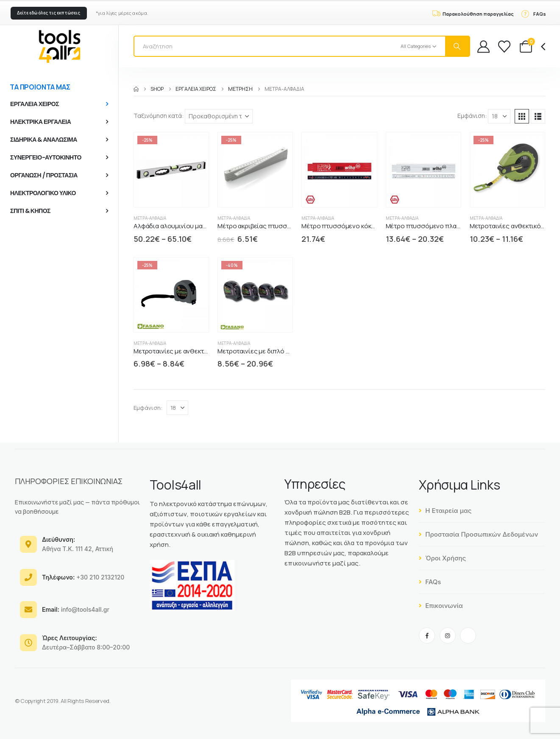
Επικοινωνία (441, 606)
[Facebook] (427, 635)
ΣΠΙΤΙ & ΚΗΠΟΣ (30, 211)
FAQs (430, 582)
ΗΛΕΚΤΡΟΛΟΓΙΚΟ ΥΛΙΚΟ (43, 193)
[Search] (457, 46)
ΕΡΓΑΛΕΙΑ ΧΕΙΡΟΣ (35, 104)
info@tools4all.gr (76, 609)
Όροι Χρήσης (442, 558)
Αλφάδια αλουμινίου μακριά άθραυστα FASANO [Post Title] (203, 226)
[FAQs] (533, 13)
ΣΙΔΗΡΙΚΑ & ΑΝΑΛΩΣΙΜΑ (44, 140)
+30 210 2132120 (83, 577)
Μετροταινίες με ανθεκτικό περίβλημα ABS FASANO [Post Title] (208, 351)
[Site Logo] (59, 46)
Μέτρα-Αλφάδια (150, 218)
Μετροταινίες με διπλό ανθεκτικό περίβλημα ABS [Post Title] (289, 351)
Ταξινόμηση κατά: (159, 116)
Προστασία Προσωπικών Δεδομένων (478, 534)
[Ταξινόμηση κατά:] (219, 116)
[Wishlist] (504, 46)
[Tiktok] (468, 635)
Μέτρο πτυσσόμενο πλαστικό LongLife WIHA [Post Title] (450, 226)
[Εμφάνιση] (499, 116)
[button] (49, 13)
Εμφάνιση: (472, 116)
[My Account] (483, 46)
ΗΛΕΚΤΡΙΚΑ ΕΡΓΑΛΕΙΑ (40, 122)
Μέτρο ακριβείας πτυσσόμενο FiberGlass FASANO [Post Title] (289, 226)
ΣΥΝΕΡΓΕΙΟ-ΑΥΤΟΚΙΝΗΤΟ (46, 157)
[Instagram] (448, 635)
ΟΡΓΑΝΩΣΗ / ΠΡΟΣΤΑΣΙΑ (44, 175)
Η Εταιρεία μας (445, 511)
